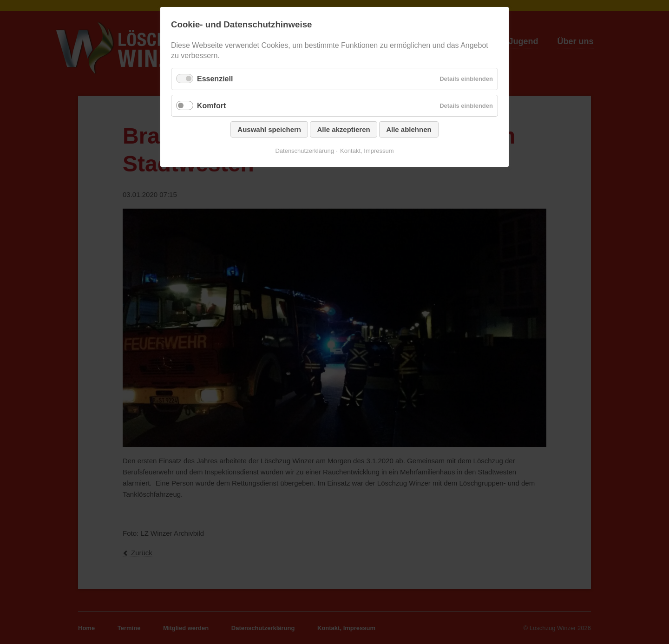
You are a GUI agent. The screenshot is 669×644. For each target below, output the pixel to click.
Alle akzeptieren (343, 129)
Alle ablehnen (409, 129)
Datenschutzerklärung (304, 151)
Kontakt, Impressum (367, 151)
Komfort (211, 106)
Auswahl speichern (269, 129)
